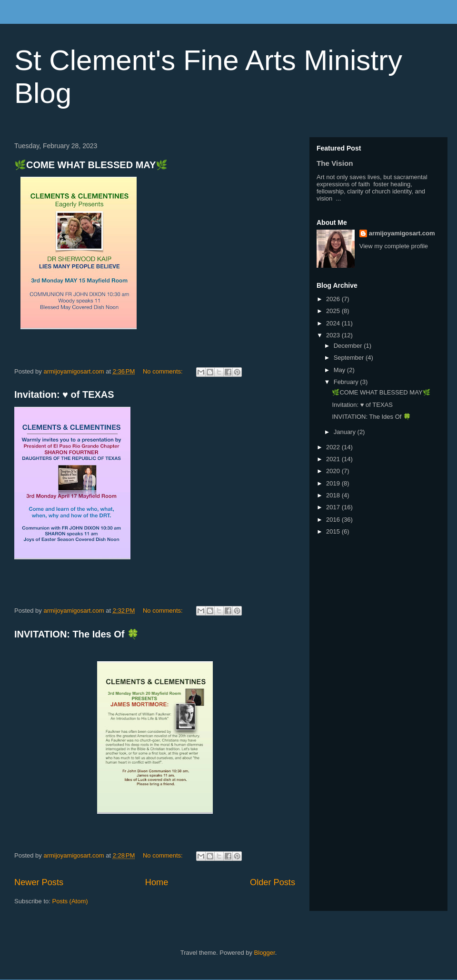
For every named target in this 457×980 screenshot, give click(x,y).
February (347, 382)
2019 (334, 483)
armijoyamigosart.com (402, 233)
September (350, 358)
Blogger (265, 953)
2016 (334, 520)
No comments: (164, 371)
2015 (334, 531)
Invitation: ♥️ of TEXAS (64, 394)
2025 (334, 311)
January (346, 432)
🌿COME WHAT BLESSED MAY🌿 (91, 165)
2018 (334, 495)
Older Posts (273, 882)
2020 (334, 471)
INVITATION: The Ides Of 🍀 (77, 634)
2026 (334, 299)
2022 (334, 447)
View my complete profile (394, 246)
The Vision (335, 163)
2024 (334, 323)
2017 (334, 507)
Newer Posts (39, 882)
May (340, 370)
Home (157, 882)
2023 (334, 335)
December (349, 346)
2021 (334, 459)
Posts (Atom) (70, 901)
